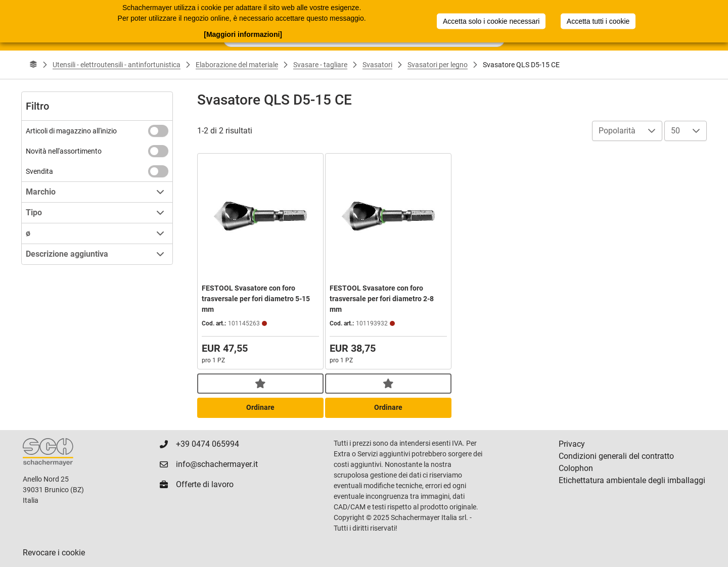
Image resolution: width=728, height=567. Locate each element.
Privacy (572, 444)
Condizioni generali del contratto (616, 456)
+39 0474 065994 (208, 444)
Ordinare (260, 407)
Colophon (576, 468)
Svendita (39, 171)
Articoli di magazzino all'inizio (71, 131)
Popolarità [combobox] (617, 131)
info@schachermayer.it (217, 464)
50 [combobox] (675, 131)
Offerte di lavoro (205, 484)
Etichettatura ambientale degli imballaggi (632, 480)
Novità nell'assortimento (64, 151)
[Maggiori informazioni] (243, 34)
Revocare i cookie (54, 553)
